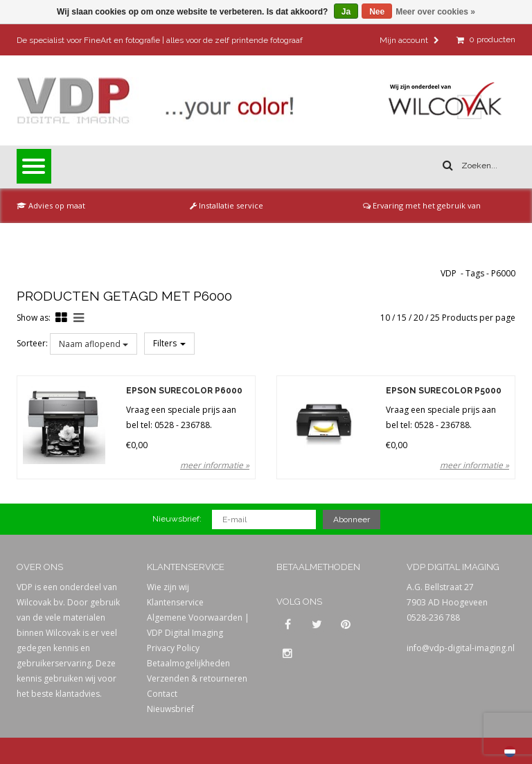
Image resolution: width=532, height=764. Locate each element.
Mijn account (409, 40)
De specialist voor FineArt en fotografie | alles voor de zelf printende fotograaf (160, 40)
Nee (377, 12)
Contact (162, 694)
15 (402, 318)
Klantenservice (175, 602)
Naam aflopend (94, 344)
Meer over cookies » (435, 12)
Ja (346, 12)
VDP (449, 273)
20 (418, 318)
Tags (475, 273)
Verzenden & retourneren (197, 678)
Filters (169, 343)
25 (435, 318)
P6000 (503, 273)
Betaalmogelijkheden (188, 663)
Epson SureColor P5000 (444, 391)
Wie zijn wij (168, 587)
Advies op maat (51, 205)
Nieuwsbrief (170, 709)
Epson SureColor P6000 (184, 391)
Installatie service (227, 205)
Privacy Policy (173, 648)
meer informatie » (215, 465)
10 (385, 318)
